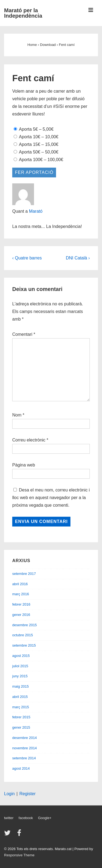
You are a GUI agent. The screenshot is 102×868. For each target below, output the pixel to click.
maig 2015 (21, 686)
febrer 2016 (21, 604)
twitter (9, 818)
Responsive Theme (19, 855)
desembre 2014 (24, 738)
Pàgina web (24, 465)
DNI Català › (78, 258)
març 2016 (21, 594)
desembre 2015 (24, 625)
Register (27, 794)
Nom (17, 415)
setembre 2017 (24, 574)
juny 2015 (20, 676)
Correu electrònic (29, 440)
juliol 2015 (20, 666)
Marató (36, 211)
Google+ (45, 818)
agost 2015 (21, 656)
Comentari (24, 334)
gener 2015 (21, 727)
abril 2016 (20, 584)
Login (9, 794)
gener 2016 (21, 615)
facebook (26, 818)
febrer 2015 (21, 717)
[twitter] (9, 835)
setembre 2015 (24, 645)
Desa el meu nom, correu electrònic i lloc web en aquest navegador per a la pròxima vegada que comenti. (51, 498)
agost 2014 (21, 768)
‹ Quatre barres (27, 258)
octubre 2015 (23, 635)
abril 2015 (20, 697)
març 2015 (21, 707)
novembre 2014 (24, 748)
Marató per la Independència (23, 13)
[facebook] (20, 835)
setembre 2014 (24, 758)
